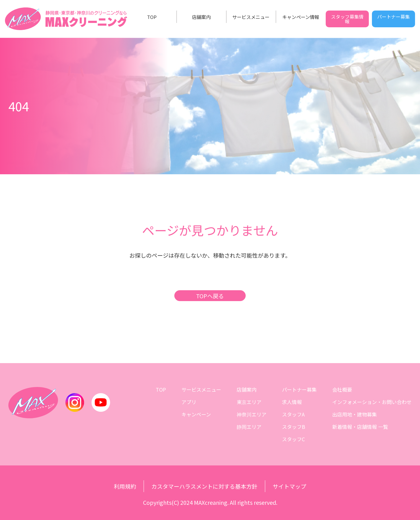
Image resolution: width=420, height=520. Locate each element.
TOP (152, 17)
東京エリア (249, 402)
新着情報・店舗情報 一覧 (360, 427)
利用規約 (125, 486)
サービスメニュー (251, 17)
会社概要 (342, 389)
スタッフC (293, 439)
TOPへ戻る (210, 296)
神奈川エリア (252, 414)
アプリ (189, 402)
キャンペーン (196, 414)
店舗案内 (201, 17)
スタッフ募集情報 (347, 19)
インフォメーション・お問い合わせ (372, 402)
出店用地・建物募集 (355, 414)
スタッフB (294, 427)
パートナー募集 (393, 17)
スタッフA (293, 414)
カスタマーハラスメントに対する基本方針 (204, 486)
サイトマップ (289, 486)
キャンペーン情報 (301, 17)
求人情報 (292, 402)
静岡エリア (249, 427)
